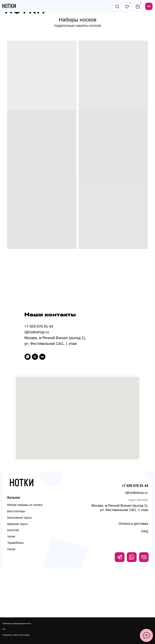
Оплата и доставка (133, 524)
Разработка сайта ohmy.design (16, 635)
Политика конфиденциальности (17, 623)
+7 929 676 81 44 (135, 486)
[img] (117, 7)
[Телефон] (35, 357)
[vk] (42, 357)
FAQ (145, 531)
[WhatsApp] (28, 357)
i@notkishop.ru (136, 493)
